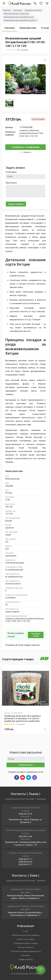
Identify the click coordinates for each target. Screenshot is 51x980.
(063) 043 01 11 (26, 864)
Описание (10, 28)
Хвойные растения (33, 10)
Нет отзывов (23, 50)
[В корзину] (45, 729)
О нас (26, 931)
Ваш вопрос (11, 183)
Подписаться (26, 765)
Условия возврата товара (26, 943)
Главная (7, 10)
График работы (26, 959)
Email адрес (11, 172)
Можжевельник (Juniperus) (16, 14)
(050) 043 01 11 (26, 859)
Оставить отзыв (36, 635)
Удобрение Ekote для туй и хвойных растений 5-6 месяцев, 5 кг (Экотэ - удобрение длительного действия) (22, 718)
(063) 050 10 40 (26, 837)
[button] (26, 79)
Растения (18, 10)
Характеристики (28, 28)
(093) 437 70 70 (26, 814)
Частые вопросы (26, 947)
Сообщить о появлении (26, 147)
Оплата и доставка (26, 939)
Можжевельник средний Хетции (19, 17)
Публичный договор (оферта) (26, 935)
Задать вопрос (16, 204)
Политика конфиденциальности (26, 951)
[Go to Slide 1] (9, 104)
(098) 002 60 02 (26, 862)
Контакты (26, 955)
